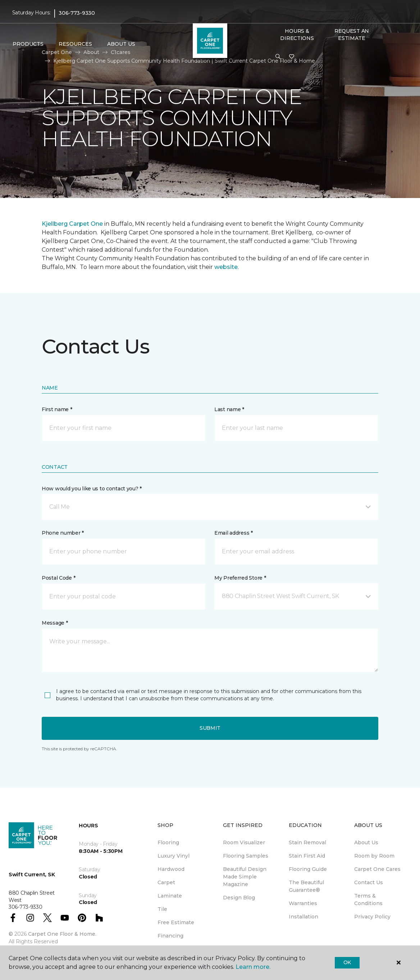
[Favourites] (292, 57)
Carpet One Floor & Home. (62, 934)
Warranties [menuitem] (303, 903)
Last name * (229, 409)
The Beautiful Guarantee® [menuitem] (306, 886)
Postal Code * (58, 578)
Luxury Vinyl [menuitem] (174, 856)
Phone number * (63, 533)
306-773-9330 (77, 13)
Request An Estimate (352, 35)
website (226, 267)
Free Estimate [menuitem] (176, 922)
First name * (57, 409)
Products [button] (28, 44)
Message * (55, 623)
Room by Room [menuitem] (374, 856)
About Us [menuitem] (366, 842)
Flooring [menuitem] (168, 842)
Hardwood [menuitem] (171, 869)
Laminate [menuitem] (170, 896)
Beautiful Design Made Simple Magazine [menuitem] (245, 877)
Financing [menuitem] (170, 936)
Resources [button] (75, 44)
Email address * (234, 533)
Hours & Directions (297, 35)
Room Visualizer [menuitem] (244, 842)
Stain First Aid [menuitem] (307, 856)
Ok (347, 962)
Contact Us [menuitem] (369, 882)
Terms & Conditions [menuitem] (368, 900)
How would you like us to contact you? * (92, 489)
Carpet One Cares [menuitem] (377, 869)
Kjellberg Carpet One (72, 224)
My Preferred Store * (240, 578)
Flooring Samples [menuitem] (246, 856)
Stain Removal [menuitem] (307, 842)
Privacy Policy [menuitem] (372, 917)
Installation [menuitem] (303, 917)
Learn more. (253, 967)
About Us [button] (121, 44)
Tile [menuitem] (162, 909)
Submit (210, 728)
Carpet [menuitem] (166, 882)
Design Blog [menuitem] (239, 898)
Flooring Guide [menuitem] (308, 869)
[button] (278, 57)
